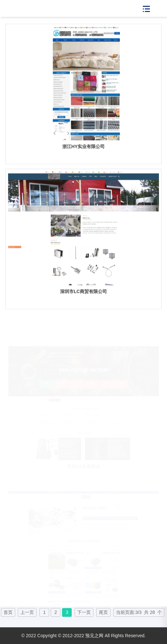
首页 (8, 612)
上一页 (27, 612)
